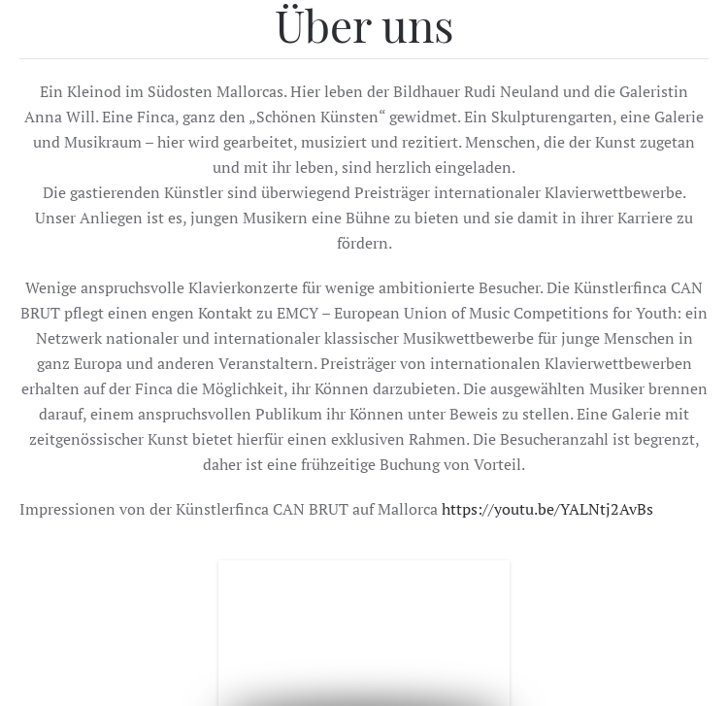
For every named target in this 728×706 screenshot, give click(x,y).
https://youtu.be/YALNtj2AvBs (547, 509)
